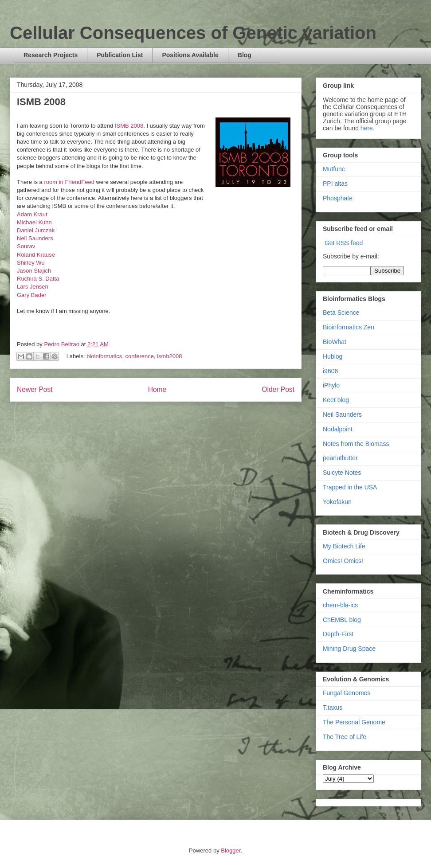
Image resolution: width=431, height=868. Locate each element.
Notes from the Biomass (356, 444)
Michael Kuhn (34, 222)
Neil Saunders (35, 238)
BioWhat (335, 342)
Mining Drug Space (349, 649)
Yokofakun (337, 502)
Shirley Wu (31, 263)
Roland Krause (36, 255)
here (367, 128)
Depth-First (338, 634)
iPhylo (331, 385)
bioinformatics (104, 356)
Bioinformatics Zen (349, 327)
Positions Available (190, 55)
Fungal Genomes (347, 693)
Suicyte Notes (342, 473)
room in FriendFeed (69, 182)
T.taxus (333, 708)
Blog (245, 55)
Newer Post (35, 389)
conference (140, 356)
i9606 (330, 371)
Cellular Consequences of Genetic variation (193, 33)
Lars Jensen (33, 287)
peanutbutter (340, 458)
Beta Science (341, 313)
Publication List (120, 55)
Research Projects (51, 55)
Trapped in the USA (350, 487)
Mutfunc (334, 169)
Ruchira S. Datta (38, 279)
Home (157, 389)
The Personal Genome (354, 722)
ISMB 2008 (129, 126)
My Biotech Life (344, 546)
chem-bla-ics (340, 605)
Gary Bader (31, 295)
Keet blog (336, 400)
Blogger (231, 850)
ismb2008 (169, 356)
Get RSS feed (344, 243)
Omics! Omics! (343, 561)
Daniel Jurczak (36, 230)
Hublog (333, 356)
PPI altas (335, 184)
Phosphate (338, 198)
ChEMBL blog (342, 620)
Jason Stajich (34, 271)
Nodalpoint (338, 429)
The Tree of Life (345, 737)
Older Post (278, 389)
